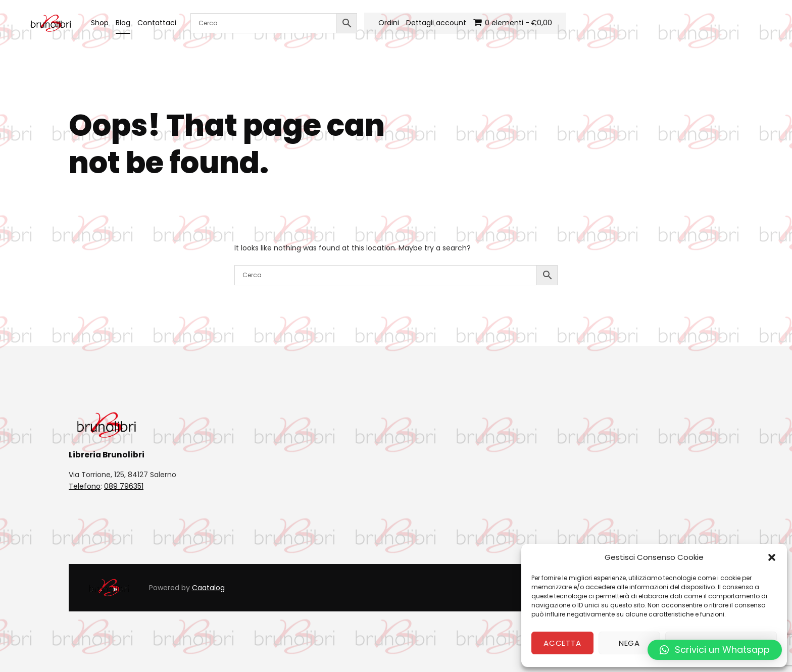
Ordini (389, 23)
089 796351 (124, 486)
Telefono (85, 486)
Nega (629, 643)
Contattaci (157, 23)
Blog (123, 23)
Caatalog (208, 588)
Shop (100, 23)
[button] (772, 557)
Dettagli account (436, 23)
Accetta (562, 643)
